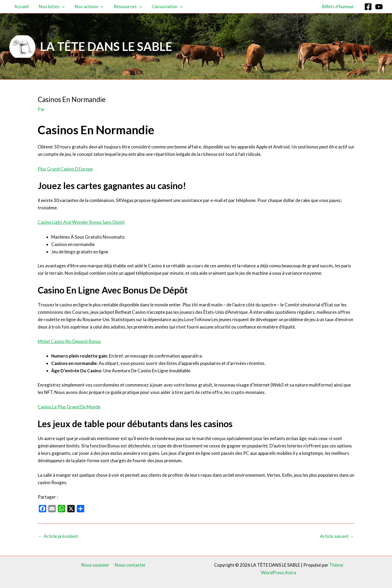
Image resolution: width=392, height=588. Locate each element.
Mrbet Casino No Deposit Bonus (69, 341)
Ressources (124, 7)
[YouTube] (379, 7)
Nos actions (86, 7)
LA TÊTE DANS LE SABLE (106, 46)
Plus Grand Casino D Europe (65, 169)
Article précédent (58, 536)
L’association (162, 7)
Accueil (21, 6)
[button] (60, 7)
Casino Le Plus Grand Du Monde (69, 407)
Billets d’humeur (339, 6)
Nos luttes (50, 7)
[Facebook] (368, 7)
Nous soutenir (96, 565)
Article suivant (337, 536)
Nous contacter (130, 565)
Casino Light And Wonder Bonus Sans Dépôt (81, 222)
